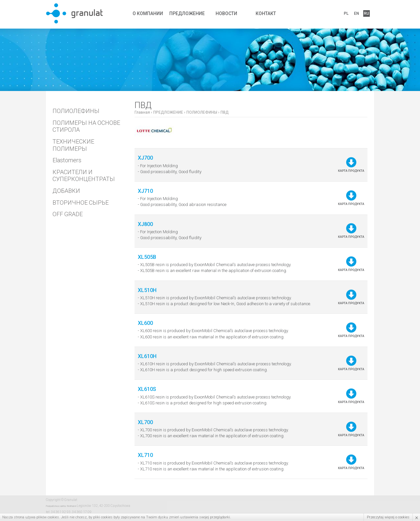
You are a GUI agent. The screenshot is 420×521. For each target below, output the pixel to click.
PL (346, 13)
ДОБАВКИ (66, 191)
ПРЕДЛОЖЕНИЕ (187, 13)
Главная (142, 112)
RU (367, 13)
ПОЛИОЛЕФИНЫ (76, 111)
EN (357, 13)
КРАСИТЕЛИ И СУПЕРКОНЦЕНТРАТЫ (84, 176)
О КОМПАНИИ (148, 13)
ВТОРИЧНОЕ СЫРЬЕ (81, 203)
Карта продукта (351, 165)
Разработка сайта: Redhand (61, 506)
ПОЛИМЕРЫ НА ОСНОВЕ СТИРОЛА (86, 126)
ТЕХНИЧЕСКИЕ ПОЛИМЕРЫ (73, 145)
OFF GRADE (68, 214)
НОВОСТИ (226, 13)
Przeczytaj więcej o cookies (388, 517)
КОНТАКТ (266, 13)
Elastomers (67, 160)
